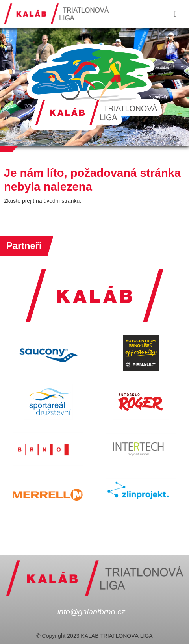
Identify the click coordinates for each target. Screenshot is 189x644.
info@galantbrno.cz (92, 612)
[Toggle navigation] (175, 14)
